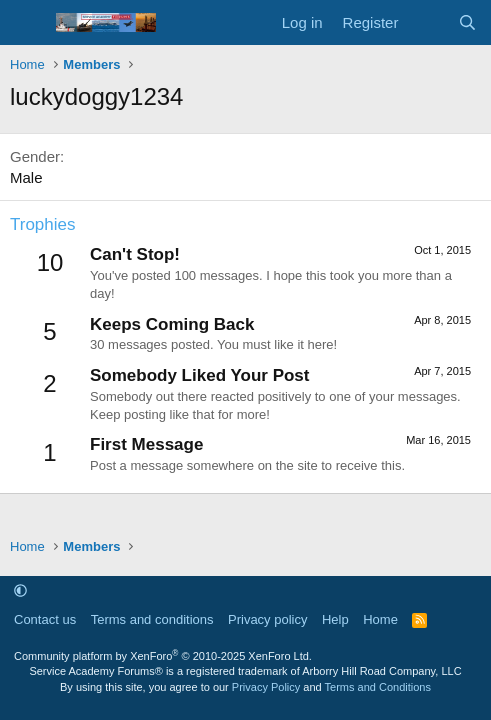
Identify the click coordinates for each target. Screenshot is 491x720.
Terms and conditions (152, 619)
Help (335, 619)
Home (380, 619)
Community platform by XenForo (163, 656)
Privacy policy (267, 619)
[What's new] (427, 22)
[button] (20, 590)
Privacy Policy (266, 687)
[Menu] (27, 23)
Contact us (45, 619)
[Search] (467, 22)
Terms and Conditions (378, 687)
